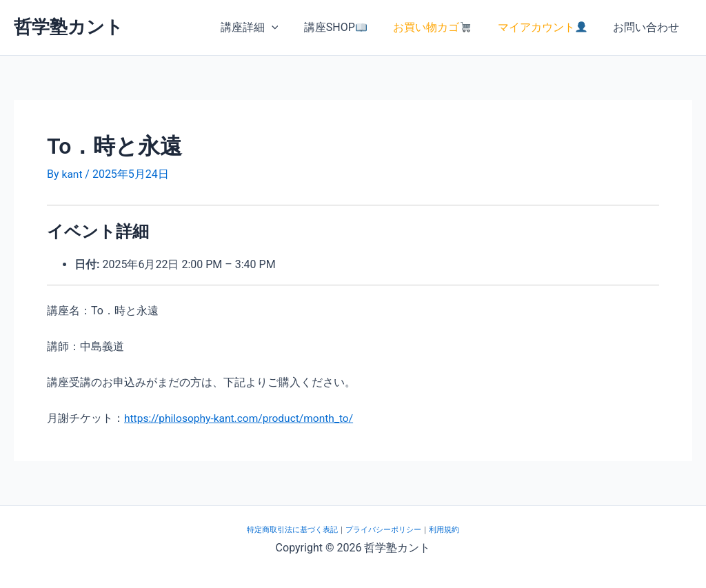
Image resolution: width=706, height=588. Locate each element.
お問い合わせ (648, 27)
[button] (288, 28)
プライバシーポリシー (383, 529)
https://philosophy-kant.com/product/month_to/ (242, 418)
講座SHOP (348, 27)
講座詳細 (266, 28)
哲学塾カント (69, 27)
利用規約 (444, 529)
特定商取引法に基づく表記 (292, 529)
